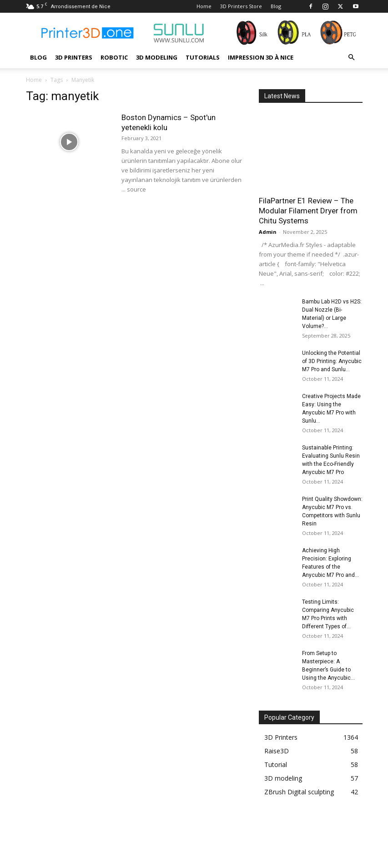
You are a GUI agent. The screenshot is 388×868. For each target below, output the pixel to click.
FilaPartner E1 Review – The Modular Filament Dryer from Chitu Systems (308, 211)
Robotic (114, 57)
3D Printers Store (241, 6)
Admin (268, 232)
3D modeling (157, 57)
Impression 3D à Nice (261, 57)
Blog (276, 6)
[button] (352, 58)
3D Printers (74, 57)
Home (204, 6)
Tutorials (203, 57)
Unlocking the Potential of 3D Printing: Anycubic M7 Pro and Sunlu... (332, 361)
